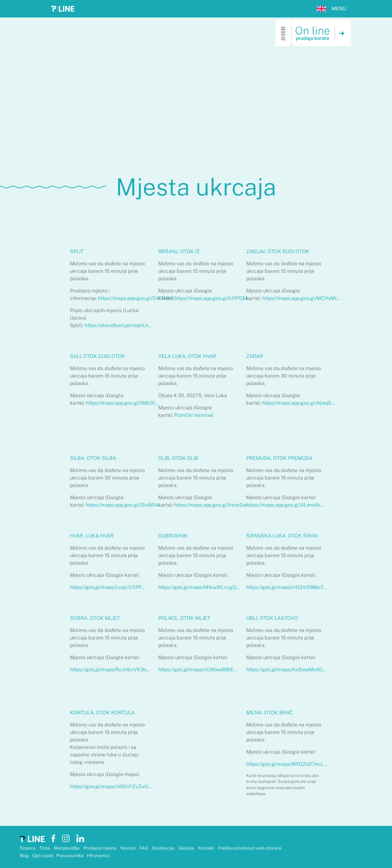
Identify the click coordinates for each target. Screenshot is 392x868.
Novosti (128, 848)
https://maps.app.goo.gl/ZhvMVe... (124, 505)
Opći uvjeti (43, 856)
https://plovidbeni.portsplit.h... (118, 325)
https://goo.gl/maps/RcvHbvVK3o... (110, 670)
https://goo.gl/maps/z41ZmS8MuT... (286, 587)
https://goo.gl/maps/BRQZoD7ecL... (287, 764)
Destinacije (164, 848)
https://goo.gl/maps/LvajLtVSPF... (107, 587)
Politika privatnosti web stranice (250, 848)
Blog (24, 856)
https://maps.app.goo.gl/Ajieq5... (298, 403)
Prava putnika (70, 856)
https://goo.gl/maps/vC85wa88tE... (198, 670)
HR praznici (98, 856)
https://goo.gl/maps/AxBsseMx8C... (286, 670)
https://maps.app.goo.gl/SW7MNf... (137, 298)
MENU (339, 9)
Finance (28, 848)
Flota (45, 848)
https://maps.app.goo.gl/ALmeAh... (285, 505)
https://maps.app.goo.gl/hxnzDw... (212, 505)
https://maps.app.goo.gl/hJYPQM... (212, 298)
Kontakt (207, 848)
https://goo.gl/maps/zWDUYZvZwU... (111, 786)
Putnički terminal (194, 415)
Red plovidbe (67, 848)
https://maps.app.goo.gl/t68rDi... (122, 403)
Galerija (187, 848)
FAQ (144, 848)
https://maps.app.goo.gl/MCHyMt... (301, 298)
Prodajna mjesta (100, 848)
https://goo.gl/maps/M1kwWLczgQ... (199, 587)
